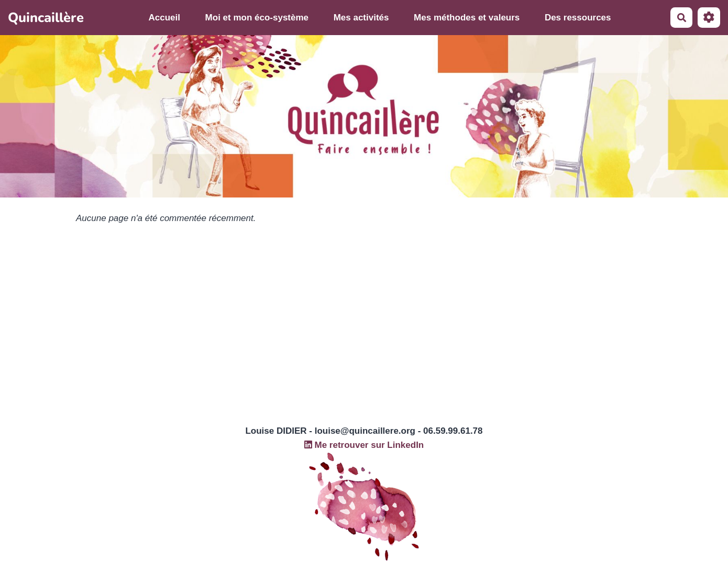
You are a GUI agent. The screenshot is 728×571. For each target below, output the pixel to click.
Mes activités (361, 18)
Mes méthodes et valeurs (467, 18)
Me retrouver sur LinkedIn (364, 445)
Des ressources (578, 18)
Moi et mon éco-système (257, 18)
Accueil (164, 18)
